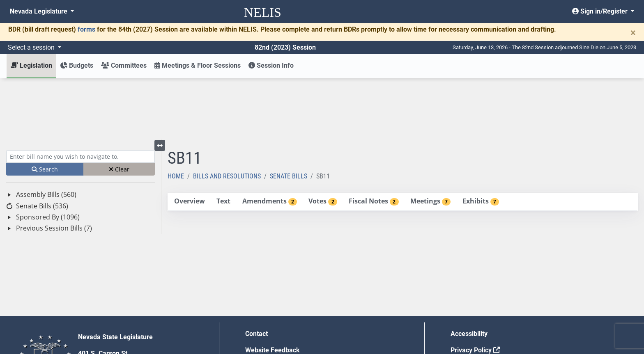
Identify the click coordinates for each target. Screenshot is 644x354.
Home (176, 116)
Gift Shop (259, 323)
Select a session (32, 47)
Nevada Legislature (39, 11)
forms (86, 29)
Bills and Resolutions (227, 116)
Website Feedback (273, 290)
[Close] (633, 33)
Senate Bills (289, 116)
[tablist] (403, 142)
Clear (119, 109)
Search (45, 109)
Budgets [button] (77, 65)
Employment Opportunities (284, 306)
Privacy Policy (475, 290)
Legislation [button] (31, 65)
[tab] (189, 141)
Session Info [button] (271, 65)
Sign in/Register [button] (601, 11)
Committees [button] (124, 65)
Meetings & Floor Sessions (198, 65)
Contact (256, 273)
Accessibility (469, 273)
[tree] (80, 151)
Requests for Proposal (483, 306)
